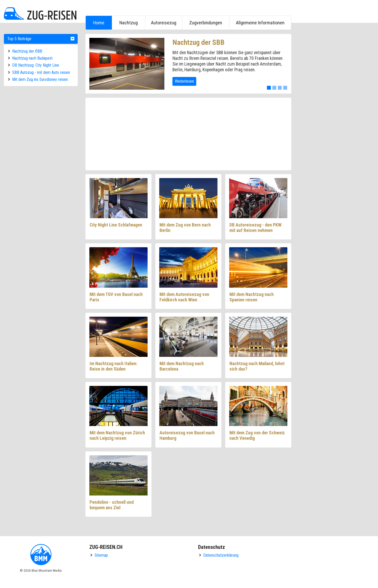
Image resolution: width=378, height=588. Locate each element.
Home (99, 23)
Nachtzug (129, 23)
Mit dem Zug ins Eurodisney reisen (40, 79)
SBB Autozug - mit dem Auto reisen (41, 72)
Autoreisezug (164, 23)
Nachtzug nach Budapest (32, 58)
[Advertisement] (335, 112)
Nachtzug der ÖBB (27, 51)
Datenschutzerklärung (221, 555)
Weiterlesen (184, 81)
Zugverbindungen (206, 23)
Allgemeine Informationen (260, 23)
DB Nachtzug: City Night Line (36, 65)
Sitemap (101, 555)
